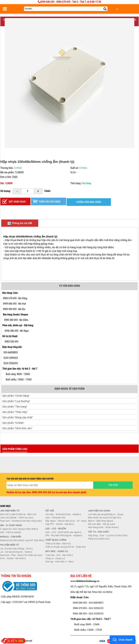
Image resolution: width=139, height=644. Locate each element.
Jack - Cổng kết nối (55, 518)
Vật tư (113, 535)
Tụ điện (12, 514)
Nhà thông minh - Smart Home (103, 527)
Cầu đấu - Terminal (55, 514)
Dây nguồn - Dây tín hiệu (57, 521)
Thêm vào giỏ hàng (49, 202)
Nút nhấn (13, 549)
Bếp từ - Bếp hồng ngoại (100, 521)
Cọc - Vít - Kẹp (78, 521)
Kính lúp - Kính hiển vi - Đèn (59, 562)
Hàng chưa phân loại (98, 539)
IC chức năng (16, 529)
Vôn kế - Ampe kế (76, 547)
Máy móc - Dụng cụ (57, 551)
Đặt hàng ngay (17, 202)
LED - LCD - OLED (55, 532)
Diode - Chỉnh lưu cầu (22, 518)
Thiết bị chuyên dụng (56, 547)
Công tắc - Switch (22, 552)
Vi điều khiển (31, 529)
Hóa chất (122, 535)
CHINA (18, 168)
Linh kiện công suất (31, 521)
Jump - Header (72, 514)
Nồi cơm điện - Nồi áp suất (101, 524)
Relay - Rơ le (25, 549)
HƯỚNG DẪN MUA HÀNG (89, 202)
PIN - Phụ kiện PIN (55, 535)
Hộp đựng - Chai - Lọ (98, 535)
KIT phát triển (37, 540)
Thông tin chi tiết (20, 223)
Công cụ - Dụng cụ (55, 558)
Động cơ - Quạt (115, 514)
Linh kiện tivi (114, 518)
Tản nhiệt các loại (32, 555)
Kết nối (50, 511)
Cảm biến (13, 540)
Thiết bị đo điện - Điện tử (57, 544)
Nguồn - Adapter (73, 535)
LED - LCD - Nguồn (56, 529)
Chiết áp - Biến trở (26, 514)
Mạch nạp (24, 540)
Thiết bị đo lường (56, 540)
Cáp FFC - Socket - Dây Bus (59, 524)
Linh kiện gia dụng (97, 514)
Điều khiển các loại (97, 518)
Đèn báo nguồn (73, 532)
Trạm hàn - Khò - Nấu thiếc (59, 555)
